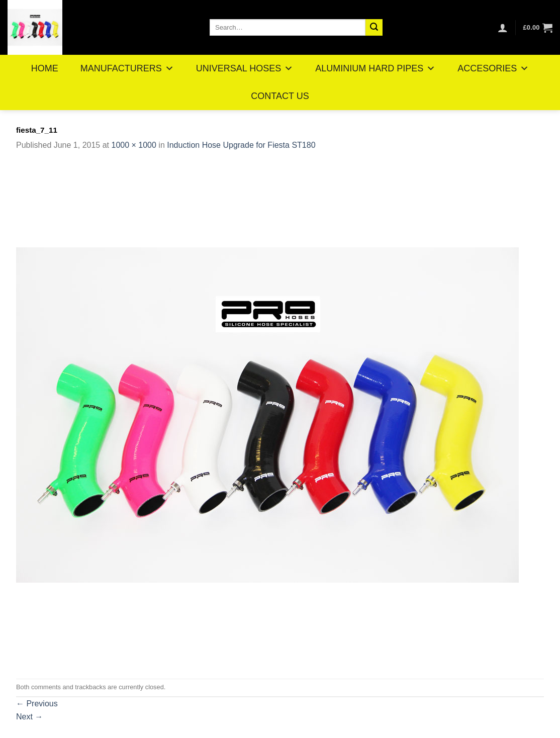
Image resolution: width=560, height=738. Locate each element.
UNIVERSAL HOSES (245, 68)
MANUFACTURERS (127, 68)
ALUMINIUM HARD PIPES (375, 68)
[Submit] (374, 28)
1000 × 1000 (133, 145)
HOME (45, 68)
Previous (37, 704)
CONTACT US (280, 96)
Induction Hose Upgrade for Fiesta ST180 (241, 145)
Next (29, 717)
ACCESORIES (493, 68)
